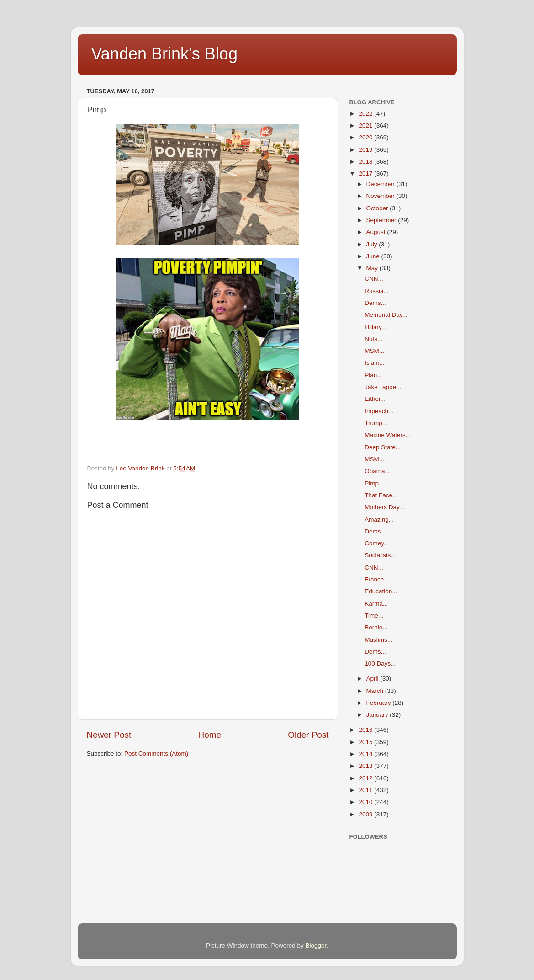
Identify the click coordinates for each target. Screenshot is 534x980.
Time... (374, 615)
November (381, 196)
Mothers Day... (384, 507)
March (376, 691)
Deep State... (383, 447)
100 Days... (380, 663)
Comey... (377, 543)
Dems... (375, 303)
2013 (366, 766)
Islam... (375, 363)
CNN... (374, 279)
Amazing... (379, 519)
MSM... (374, 351)
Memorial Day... (386, 315)
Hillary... (375, 327)
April (373, 679)
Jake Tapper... (384, 387)
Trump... (376, 423)
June (374, 256)
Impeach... (379, 411)
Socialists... (380, 555)
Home (210, 735)
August (377, 232)
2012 (366, 778)
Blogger (316, 945)
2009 (366, 814)
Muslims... (378, 640)
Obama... (377, 471)
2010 (366, 802)
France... (377, 579)
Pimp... (374, 483)
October (378, 208)
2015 (366, 742)
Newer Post (109, 735)
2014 (366, 754)
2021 (366, 125)
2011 (366, 790)
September (382, 220)
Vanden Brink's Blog (164, 54)
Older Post (308, 735)
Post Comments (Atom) (156, 754)
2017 (366, 173)
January (378, 715)
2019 (366, 150)
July (373, 244)
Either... (375, 399)
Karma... (376, 604)
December (381, 184)
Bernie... (376, 627)
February (380, 703)
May (373, 268)
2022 (366, 114)
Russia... (377, 291)
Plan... (373, 375)
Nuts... (373, 339)
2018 (366, 162)
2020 (366, 137)
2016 (366, 730)
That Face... (381, 495)
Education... (381, 591)
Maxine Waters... (388, 435)
